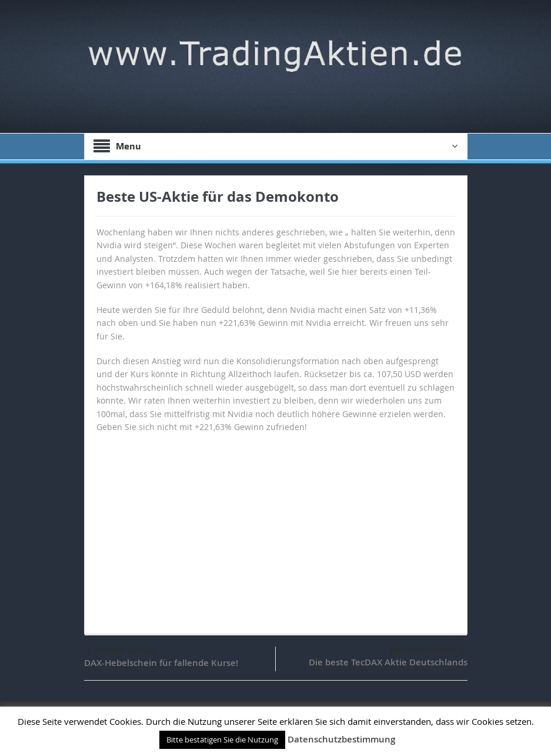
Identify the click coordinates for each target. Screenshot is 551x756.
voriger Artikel (120, 651)
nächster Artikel (428, 650)
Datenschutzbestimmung (341, 739)
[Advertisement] (276, 528)
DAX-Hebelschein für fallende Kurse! (161, 663)
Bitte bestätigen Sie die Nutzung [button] (222, 740)
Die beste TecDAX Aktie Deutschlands (388, 662)
